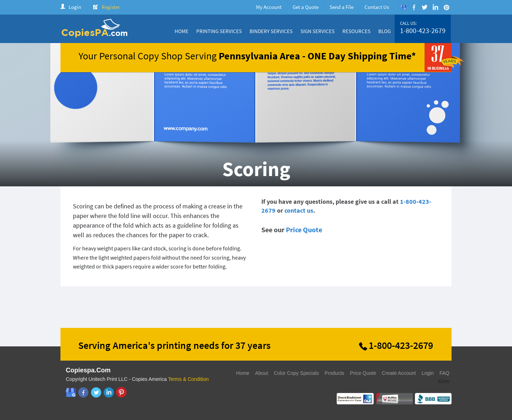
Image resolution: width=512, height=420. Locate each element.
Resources (356, 31)
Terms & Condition (188, 379)
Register (111, 7)
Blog (385, 31)
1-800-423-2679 (423, 31)
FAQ (444, 373)
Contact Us (377, 7)
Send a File (342, 7)
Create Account (399, 373)
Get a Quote (306, 7)
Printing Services (219, 31)
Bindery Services (271, 31)
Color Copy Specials (296, 373)
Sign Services (318, 31)
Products (334, 373)
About (262, 373)
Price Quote (304, 230)
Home (182, 31)
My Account (269, 7)
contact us (299, 210)
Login (75, 7)
